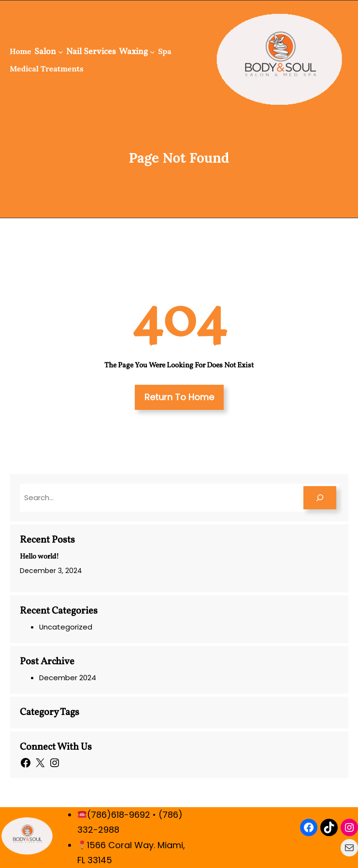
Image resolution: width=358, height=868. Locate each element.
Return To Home (179, 397)
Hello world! (39, 557)
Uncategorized (66, 627)
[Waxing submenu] (152, 52)
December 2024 (68, 678)
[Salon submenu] (61, 52)
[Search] (320, 498)
